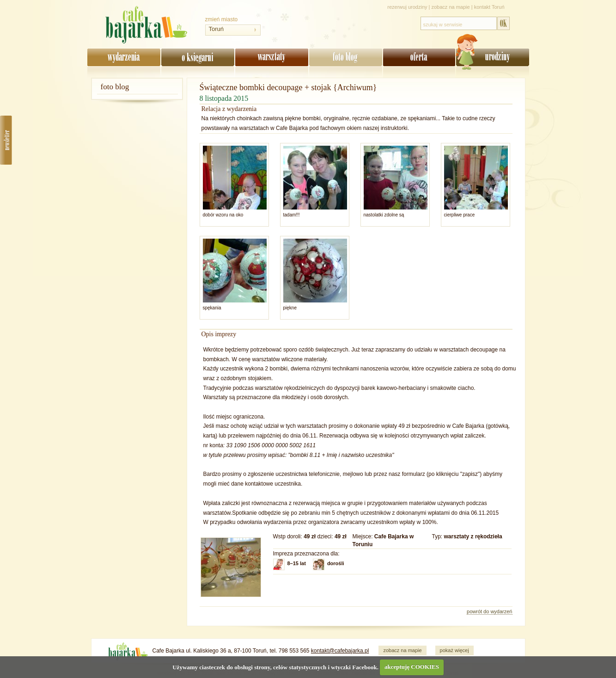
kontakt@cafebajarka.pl (340, 651)
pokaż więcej (454, 650)
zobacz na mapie (451, 7)
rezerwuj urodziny (407, 7)
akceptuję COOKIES (412, 667)
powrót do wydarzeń (489, 611)
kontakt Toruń (489, 7)
